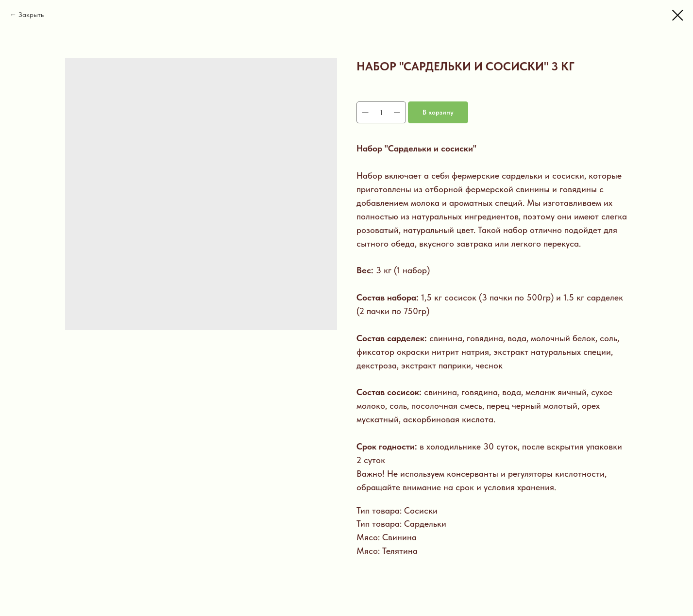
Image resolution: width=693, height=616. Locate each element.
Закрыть (31, 15)
